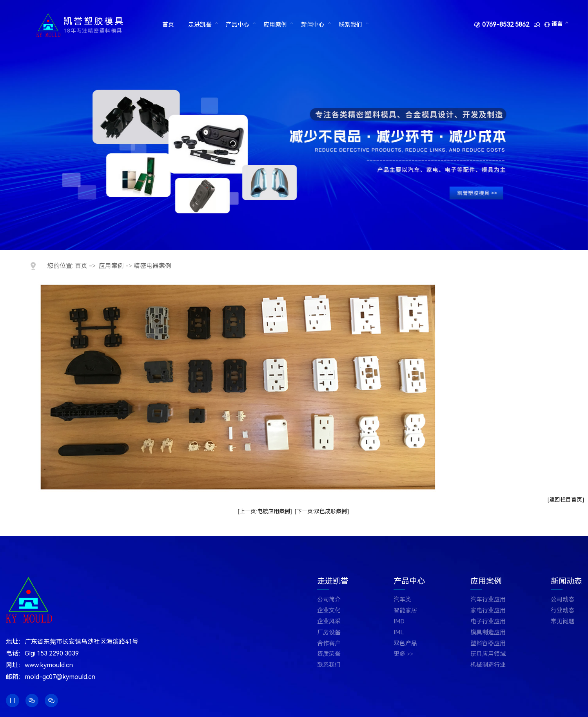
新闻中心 (312, 25)
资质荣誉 (329, 654)
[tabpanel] (294, 125)
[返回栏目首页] (566, 500)
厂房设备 (329, 633)
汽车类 (402, 600)
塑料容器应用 (488, 644)
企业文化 (329, 611)
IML (399, 633)
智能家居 (405, 611)
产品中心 (237, 25)
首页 (168, 25)
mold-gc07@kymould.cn (60, 677)
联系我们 (350, 25)
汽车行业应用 (488, 600)
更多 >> (404, 654)
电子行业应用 (488, 622)
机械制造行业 (488, 665)
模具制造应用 (488, 633)
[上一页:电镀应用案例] (265, 511)
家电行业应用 (488, 611)
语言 (557, 24)
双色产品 (405, 644)
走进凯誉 (200, 25)
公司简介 (329, 600)
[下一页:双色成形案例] (322, 511)
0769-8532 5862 (506, 24)
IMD (399, 622)
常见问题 (563, 622)
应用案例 (275, 25)
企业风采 (329, 622)
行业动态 (563, 611)
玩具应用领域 (488, 654)
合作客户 (329, 644)
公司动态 (563, 600)
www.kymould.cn (49, 665)
